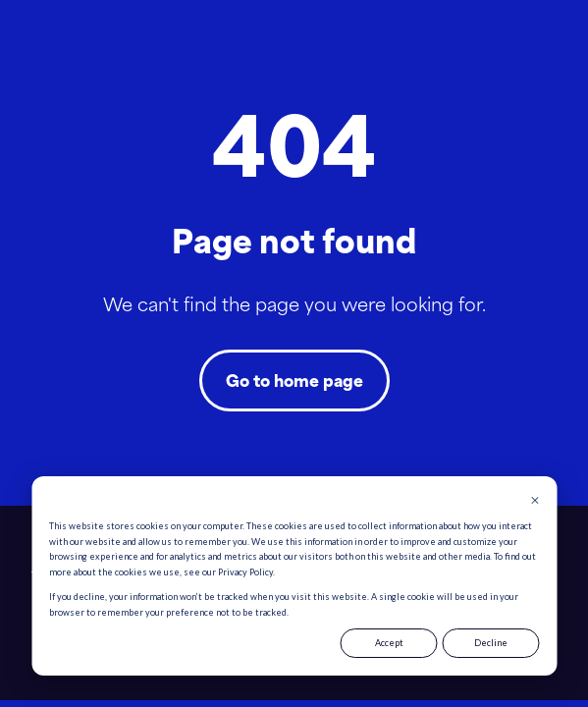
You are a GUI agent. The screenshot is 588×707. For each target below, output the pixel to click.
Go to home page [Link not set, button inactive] (294, 380)
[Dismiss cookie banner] (535, 502)
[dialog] (294, 576)
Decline (491, 643)
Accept (389, 643)
